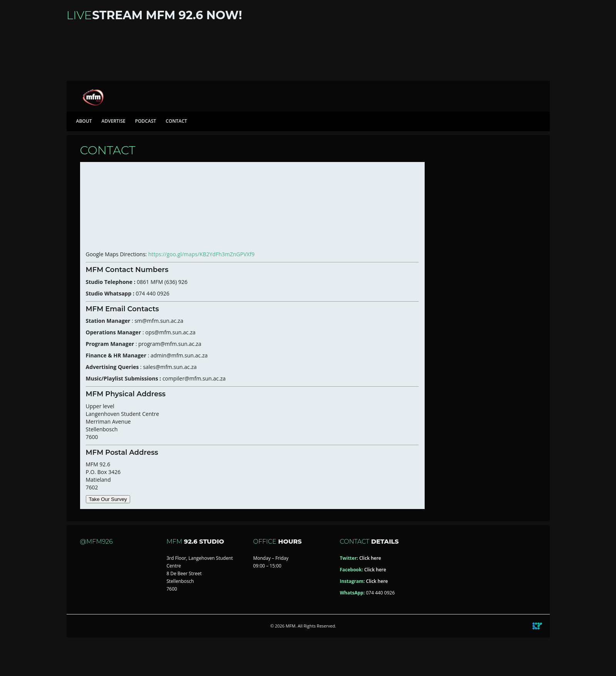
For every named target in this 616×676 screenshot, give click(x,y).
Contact (176, 121)
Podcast (146, 121)
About (84, 121)
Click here (370, 558)
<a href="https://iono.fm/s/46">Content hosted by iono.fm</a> (308, 53)
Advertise (113, 121)
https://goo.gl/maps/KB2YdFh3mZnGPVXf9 (202, 254)
